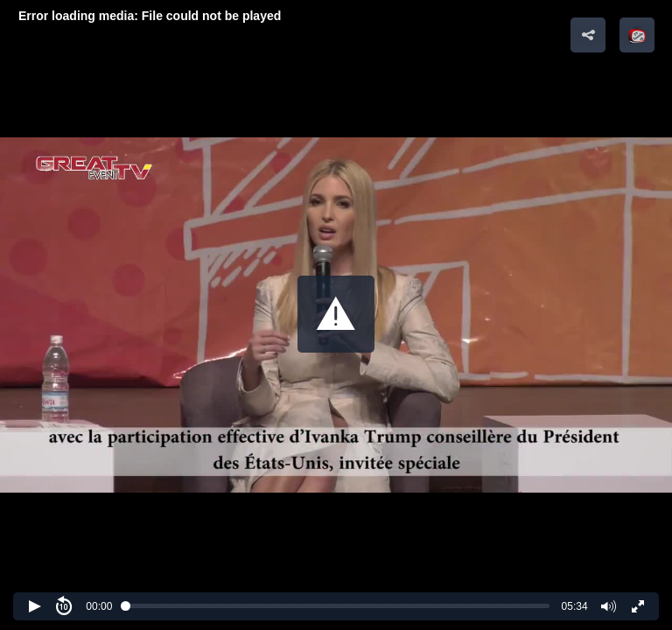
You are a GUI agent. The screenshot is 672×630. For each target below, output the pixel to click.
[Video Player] (336, 315)
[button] (336, 314)
